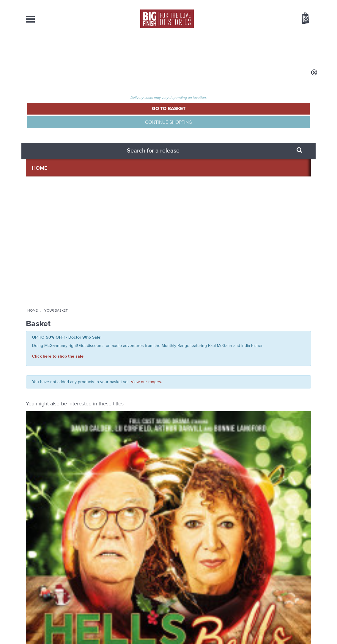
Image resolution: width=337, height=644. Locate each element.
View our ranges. (146, 148)
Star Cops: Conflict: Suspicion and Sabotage (131, 267)
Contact (297, 47)
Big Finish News (53, 419)
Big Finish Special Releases (47, 258)
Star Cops (108, 258)
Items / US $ (274, 19)
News (192, 47)
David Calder (49, 271)
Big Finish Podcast (234, 367)
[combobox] (257, 34)
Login (279, 4)
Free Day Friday (245, 490)
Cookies (127, 628)
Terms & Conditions (152, 628)
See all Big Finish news (281, 420)
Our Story (304, 578)
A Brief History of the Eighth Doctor (114, 435)
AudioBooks (58, 47)
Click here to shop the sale (58, 124)
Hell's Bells (40, 264)
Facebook (195, 362)
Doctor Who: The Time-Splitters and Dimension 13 (205, 270)
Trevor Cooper (149, 277)
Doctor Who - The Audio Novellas (201, 258)
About (263, 47)
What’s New (154, 47)
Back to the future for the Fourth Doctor (258, 435)
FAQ (308, 583)
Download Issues (297, 589)
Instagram (229, 362)
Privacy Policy (38, 388)
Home (60, 76)
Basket (302, 19)
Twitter (212, 362)
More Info (58, 306)
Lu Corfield (72, 271)
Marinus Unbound (100, 490)
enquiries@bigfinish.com (180, 583)
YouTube (248, 362)
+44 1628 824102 (132, 578)
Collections (106, 47)
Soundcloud (273, 362)
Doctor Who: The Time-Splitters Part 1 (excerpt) (279, 267)
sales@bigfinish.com (126, 583)
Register (297, 4)
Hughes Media (57, 635)
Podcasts (226, 47)
